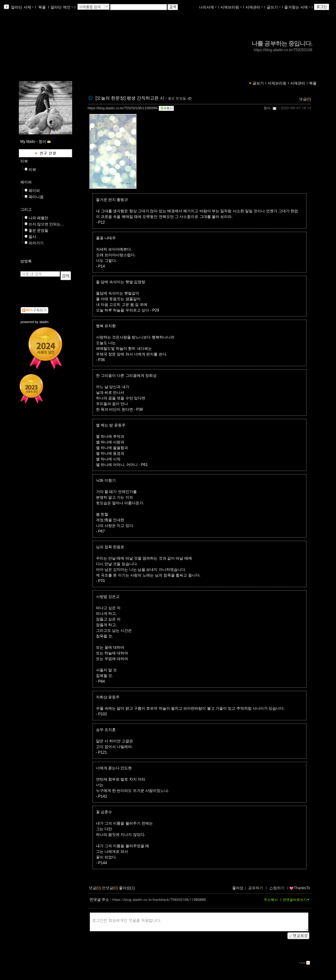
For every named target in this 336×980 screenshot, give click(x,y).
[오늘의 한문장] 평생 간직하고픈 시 (130, 98)
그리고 (26, 209)
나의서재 (208, 7)
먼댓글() (110, 888)
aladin (44, 322)
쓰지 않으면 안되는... (46, 224)
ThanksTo (300, 888)
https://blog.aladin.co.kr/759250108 (283, 50)
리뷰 (24, 161)
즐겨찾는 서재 (297, 7)
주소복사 (271, 900)
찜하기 (277, 888)
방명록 (26, 261)
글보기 (258, 83)
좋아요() (127, 888)
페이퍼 (26, 182)
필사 (32, 237)
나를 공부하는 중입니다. (282, 43)
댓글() (305, 99)
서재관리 (254, 7)
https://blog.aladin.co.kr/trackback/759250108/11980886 (159, 899)
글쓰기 (274, 7)
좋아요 (238, 888)
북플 (42, 7)
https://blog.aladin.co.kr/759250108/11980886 (123, 108)
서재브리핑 (231, 7)
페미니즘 (36, 197)
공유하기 (256, 888)
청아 (267, 108)
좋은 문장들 (177, 98)
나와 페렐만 (38, 218)
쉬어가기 (36, 243)
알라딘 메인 (62, 7)
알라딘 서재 (22, 7)
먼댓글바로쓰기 (296, 900)
